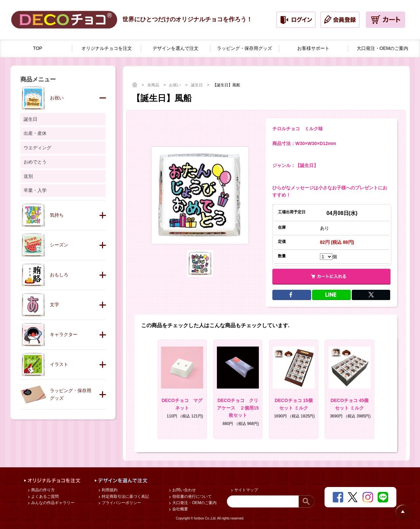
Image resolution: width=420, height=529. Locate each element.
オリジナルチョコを (107, 48)
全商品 (154, 85)
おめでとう (35, 162)
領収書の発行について (191, 497)
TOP (38, 48)
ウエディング (37, 148)
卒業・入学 (35, 190)
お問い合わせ (184, 490)
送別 (28, 176)
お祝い (175, 85)
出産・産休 (35, 133)
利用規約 (109, 490)
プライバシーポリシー (121, 503)
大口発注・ (383, 48)
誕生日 (197, 85)
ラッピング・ (244, 48)
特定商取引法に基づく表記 (125, 497)
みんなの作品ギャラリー (52, 503)
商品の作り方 (42, 490)
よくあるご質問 (44, 497)
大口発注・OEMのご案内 (194, 503)
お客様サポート (313, 48)
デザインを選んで (176, 48)
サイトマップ (246, 490)
